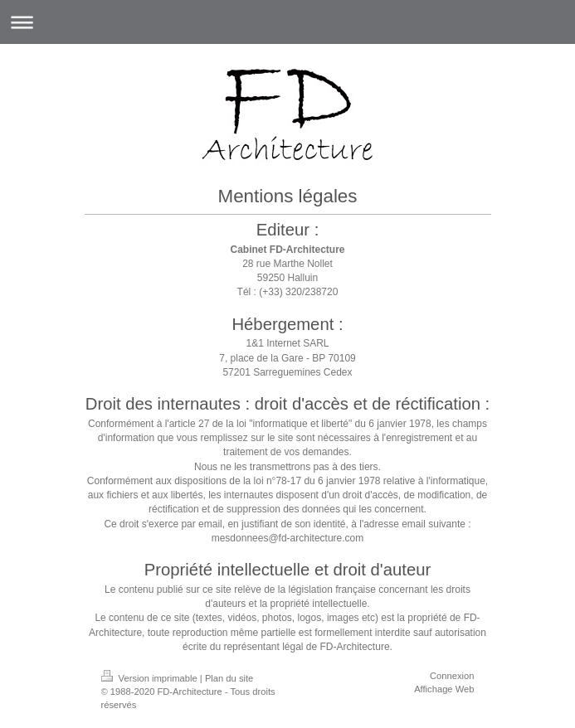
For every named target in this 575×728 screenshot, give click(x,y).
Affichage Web (444, 689)
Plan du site (229, 678)
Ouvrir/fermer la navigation (287, 22)
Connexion (452, 676)
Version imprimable (151, 678)
